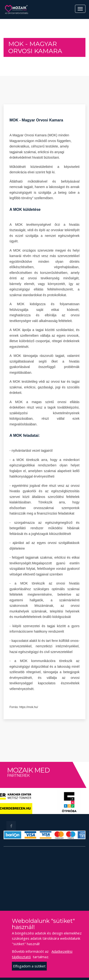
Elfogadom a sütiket (29, 966)
